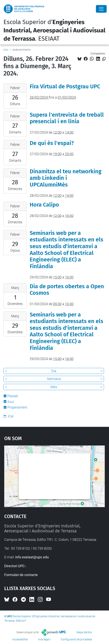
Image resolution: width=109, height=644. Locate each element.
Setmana (54, 379)
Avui (11, 402)
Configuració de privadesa (76, 639)
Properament (17, 407)
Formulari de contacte (21, 575)
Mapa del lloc (84, 632)
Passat (13, 396)
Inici (6, 50)
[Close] (101, 9)
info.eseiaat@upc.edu (32, 557)
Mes (54, 387)
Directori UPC (14, 566)
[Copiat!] (104, 59)
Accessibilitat (20, 639)
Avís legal (44, 639)
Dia (54, 371)
